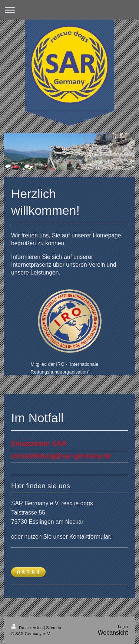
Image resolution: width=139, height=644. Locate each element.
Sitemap (53, 628)
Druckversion (27, 628)
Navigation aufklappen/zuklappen (69, 10)
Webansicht (113, 633)
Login (123, 627)
